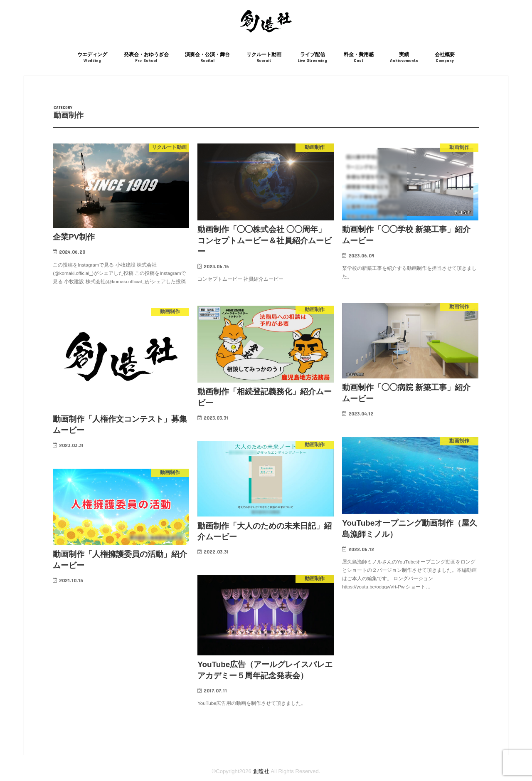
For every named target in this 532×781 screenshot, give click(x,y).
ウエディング (92, 58)
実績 (404, 58)
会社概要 (445, 58)
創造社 (261, 771)
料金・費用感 (359, 58)
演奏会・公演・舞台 (207, 58)
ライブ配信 (312, 58)
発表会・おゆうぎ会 (146, 58)
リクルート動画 (264, 58)
